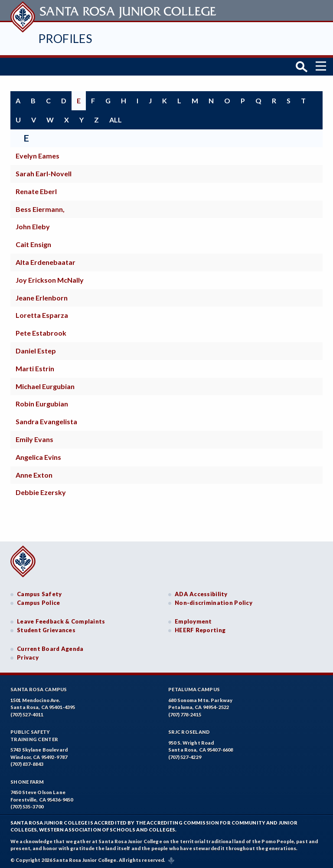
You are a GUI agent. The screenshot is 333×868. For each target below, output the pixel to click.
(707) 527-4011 (27, 713)
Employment (193, 620)
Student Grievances (46, 628)
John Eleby (33, 225)
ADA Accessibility (201, 592)
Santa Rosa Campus (39, 688)
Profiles (65, 38)
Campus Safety (39, 592)
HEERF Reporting (200, 628)
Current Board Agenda (50, 647)
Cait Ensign (33, 243)
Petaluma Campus (194, 688)
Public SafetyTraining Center (34, 734)
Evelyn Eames (38, 154)
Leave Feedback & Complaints (61, 620)
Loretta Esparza (42, 313)
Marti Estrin (35, 366)
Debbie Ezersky (41, 490)
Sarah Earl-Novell (44, 172)
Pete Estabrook (41, 331)
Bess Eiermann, (40, 207)
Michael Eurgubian (45, 384)
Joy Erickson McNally (50, 278)
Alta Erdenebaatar (46, 260)
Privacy (28, 656)
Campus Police (39, 601)
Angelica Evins (38, 455)
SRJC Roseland (189, 730)
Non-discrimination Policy (214, 601)
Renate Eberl (36, 189)
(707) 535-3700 (27, 805)
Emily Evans (34, 437)
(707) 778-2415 (185, 713)
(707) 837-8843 (27, 762)
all (116, 117)
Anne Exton (34, 473)
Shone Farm (27, 780)
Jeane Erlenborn (42, 295)
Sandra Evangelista (46, 420)
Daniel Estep (36, 349)
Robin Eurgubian (42, 402)
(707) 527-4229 (185, 755)
